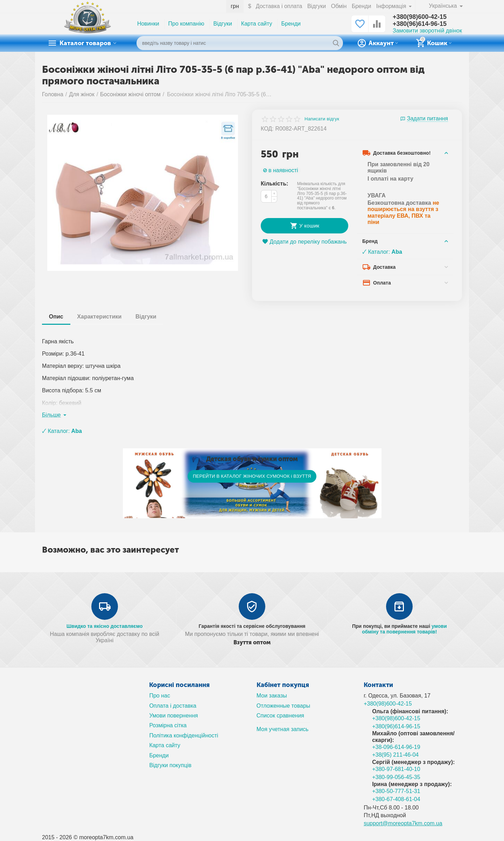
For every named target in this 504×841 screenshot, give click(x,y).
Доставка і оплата (279, 6)
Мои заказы (272, 696)
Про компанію (186, 24)
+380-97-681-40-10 (396, 769)
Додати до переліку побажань (304, 242)
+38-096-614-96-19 (396, 747)
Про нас (160, 696)
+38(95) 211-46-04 (395, 755)
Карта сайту (257, 24)
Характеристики (100, 317)
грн (235, 6)
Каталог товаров (86, 43)
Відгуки (317, 6)
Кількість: (275, 184)
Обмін (339, 6)
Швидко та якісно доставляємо (105, 626)
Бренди (361, 6)
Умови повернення (173, 716)
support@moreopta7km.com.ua (403, 823)
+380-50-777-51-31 (396, 791)
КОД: (267, 129)
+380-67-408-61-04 (396, 799)
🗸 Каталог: (382, 252)
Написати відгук (322, 119)
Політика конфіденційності (184, 735)
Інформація (392, 6)
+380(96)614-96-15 (420, 24)
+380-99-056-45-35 (396, 777)
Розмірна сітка (168, 725)
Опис (56, 317)
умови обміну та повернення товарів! (404, 629)
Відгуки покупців (170, 765)
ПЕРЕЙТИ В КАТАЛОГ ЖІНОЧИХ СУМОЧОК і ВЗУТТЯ (252, 476)
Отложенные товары (283, 706)
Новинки (148, 24)
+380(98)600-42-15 (420, 17)
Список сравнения (280, 716)
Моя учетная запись (283, 729)
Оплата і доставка (173, 706)
